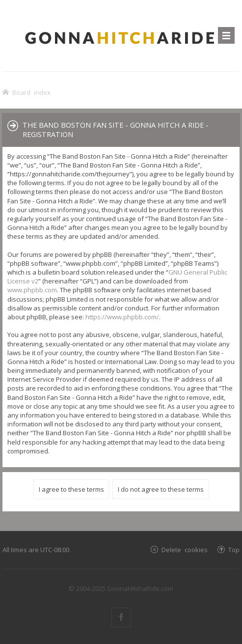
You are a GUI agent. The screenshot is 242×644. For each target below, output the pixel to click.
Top (234, 549)
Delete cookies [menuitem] (185, 549)
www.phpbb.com (32, 290)
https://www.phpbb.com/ (122, 317)
